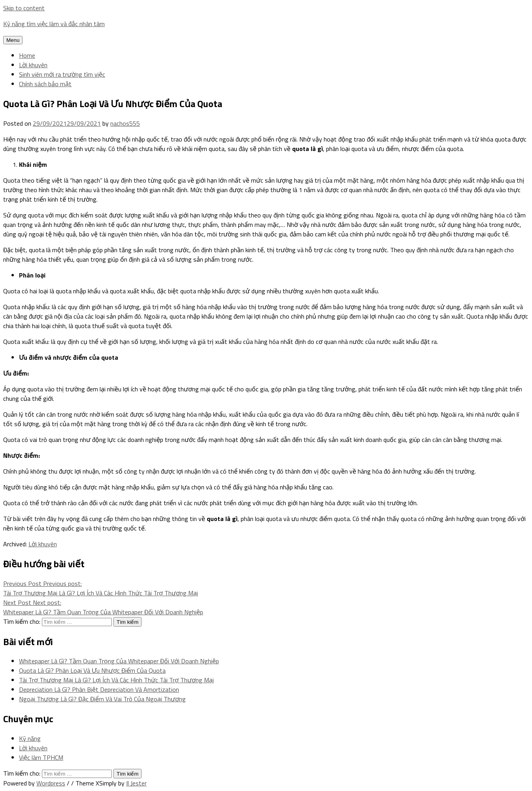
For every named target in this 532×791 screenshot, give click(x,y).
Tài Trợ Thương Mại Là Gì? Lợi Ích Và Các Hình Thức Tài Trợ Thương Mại (116, 680)
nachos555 (125, 123)
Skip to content (24, 8)
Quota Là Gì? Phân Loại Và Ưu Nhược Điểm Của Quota (92, 670)
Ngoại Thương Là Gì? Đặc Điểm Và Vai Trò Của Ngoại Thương (102, 699)
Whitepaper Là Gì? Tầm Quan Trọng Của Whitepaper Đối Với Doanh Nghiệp (119, 661)
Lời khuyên (33, 65)
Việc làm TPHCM (41, 757)
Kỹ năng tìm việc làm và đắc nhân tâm (54, 24)
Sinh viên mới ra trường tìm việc (62, 74)
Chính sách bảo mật (45, 84)
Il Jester (136, 783)
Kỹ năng (30, 738)
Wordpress (51, 783)
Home (27, 55)
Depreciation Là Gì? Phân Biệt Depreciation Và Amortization (99, 689)
